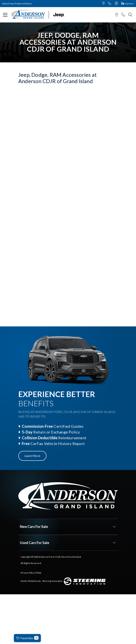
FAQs (39, 573)
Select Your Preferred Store (17, 4)
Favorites (27, 638)
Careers (128, 4)
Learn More (32, 456)
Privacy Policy (28, 573)
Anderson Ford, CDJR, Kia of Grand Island (60, 557)
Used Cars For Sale (34, 543)
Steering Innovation (52, 581)
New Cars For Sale (34, 527)
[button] (103, 4)
